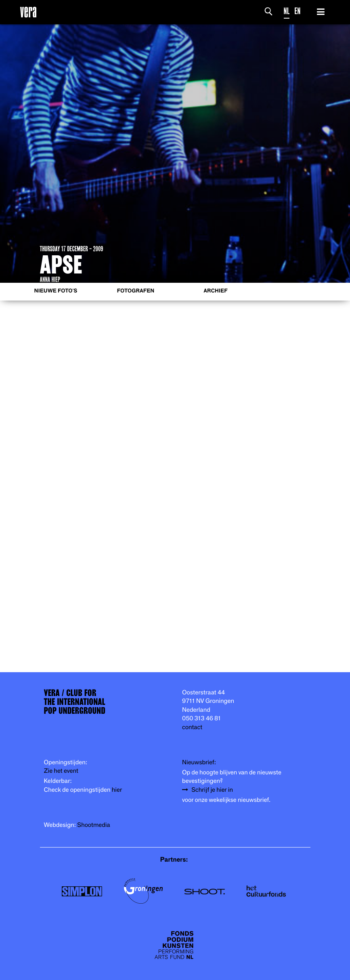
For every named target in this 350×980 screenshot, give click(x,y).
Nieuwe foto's (56, 291)
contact (192, 727)
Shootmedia (94, 825)
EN (297, 11)
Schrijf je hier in (212, 790)
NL (287, 11)
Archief (215, 291)
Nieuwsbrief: (199, 762)
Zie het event (61, 771)
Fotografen (136, 291)
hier (117, 790)
